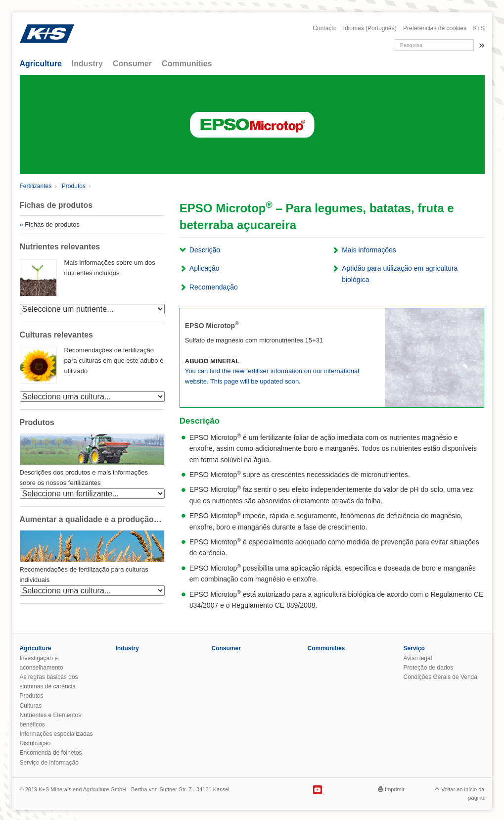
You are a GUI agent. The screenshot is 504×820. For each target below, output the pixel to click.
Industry (127, 648)
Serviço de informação (49, 763)
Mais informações (369, 250)
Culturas (31, 706)
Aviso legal (418, 658)
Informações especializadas (56, 734)
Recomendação (214, 287)
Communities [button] (187, 64)
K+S (479, 28)
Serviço (414, 648)
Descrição (205, 250)
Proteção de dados (429, 668)
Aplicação (205, 268)
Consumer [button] (132, 64)
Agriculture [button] (41, 64)
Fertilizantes (36, 186)
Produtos (74, 186)
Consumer (226, 648)
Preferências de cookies (435, 28)
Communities (326, 648)
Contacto (324, 28)
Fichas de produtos (52, 224)
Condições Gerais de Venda (440, 677)
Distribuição (35, 743)
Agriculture (36, 648)
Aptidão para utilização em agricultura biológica (400, 274)
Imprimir (395, 789)
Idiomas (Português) (370, 28)
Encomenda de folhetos (51, 753)
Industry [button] (87, 64)
